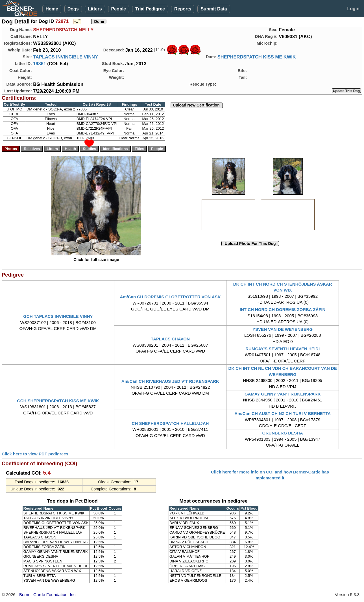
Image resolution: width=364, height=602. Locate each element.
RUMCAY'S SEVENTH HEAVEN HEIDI (283, 349)
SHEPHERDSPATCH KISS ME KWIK (257, 57)
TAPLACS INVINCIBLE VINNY (66, 57)
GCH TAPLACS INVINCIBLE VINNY (58, 316)
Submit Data (214, 9)
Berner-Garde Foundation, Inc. (48, 595)
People (119, 9)
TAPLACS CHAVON (170, 339)
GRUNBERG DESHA (283, 433)
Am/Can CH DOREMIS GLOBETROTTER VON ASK (170, 297)
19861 (40, 64)
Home (52, 9)
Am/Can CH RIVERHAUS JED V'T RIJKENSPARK (170, 381)
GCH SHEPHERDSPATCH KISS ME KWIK (58, 401)
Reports (183, 9)
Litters (95, 9)
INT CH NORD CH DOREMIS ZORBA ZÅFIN (283, 309)
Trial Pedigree (150, 9)
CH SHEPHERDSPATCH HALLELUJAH (170, 423)
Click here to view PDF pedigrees (35, 454)
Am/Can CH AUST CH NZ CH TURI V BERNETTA (283, 413)
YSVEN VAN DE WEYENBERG (283, 329)
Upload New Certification (196, 105)
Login (353, 9)
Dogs (73, 9)
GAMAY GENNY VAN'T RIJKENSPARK (283, 394)
